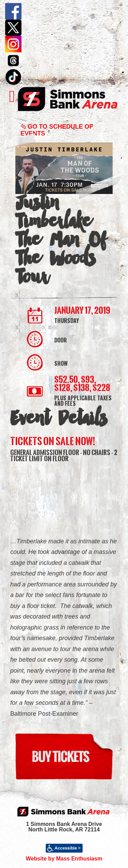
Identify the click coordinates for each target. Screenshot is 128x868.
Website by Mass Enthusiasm (64, 859)
